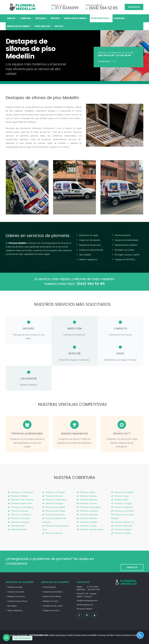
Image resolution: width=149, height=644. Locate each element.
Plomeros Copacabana (89, 507)
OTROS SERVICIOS (42, 26)
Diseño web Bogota (58, 635)
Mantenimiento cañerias (126, 245)
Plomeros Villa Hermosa (21, 500)
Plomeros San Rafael (54, 507)
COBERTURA (25, 18)
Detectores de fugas (89, 235)
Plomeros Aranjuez (121, 529)
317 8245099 (67, 8)
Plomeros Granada (87, 518)
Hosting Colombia (106, 635)
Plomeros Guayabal (18, 522)
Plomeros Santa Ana (53, 514)
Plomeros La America (19, 514)
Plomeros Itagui (120, 496)
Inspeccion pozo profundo (91, 250)
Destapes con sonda (124, 250)
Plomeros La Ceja (86, 526)
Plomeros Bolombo (87, 500)
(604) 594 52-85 (103, 8)
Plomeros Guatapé (87, 522)
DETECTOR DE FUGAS (100, 18)
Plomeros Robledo (18, 496)
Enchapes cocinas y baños (127, 255)
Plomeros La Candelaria (20, 507)
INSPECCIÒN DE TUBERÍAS (75, 18)
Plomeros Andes (86, 492)
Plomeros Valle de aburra (90, 529)
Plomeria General (123, 235)
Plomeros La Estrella (122, 511)
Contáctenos (104, 61)
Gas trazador (85, 255)
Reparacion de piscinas (90, 245)
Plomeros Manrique (122, 526)
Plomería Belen (16, 526)
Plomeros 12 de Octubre (21, 492)
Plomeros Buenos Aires (20, 503)
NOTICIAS (59, 26)
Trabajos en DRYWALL (125, 259)
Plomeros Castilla (121, 533)
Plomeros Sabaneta (122, 507)
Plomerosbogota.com (85, 605)
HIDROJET (11, 18)
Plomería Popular (17, 529)
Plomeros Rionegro (53, 503)
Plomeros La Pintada (53, 492)
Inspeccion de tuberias (90, 240)
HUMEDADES (119, 18)
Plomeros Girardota (87, 514)
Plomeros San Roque (54, 511)
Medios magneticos (88, 259)
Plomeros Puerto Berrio (55, 500)
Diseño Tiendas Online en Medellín (82, 635)
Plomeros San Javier (19, 518)
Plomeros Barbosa (87, 496)
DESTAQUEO (41, 18)
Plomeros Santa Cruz (123, 522)
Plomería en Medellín (85, 609)
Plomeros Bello (120, 500)
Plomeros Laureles (18, 511)
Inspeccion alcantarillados (127, 240)
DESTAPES (55, 18)
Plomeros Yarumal (52, 533)
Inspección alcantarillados (53, 592)
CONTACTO (132, 561)
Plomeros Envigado (122, 503)
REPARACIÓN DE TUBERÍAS (18, 26)
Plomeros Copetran (87, 511)
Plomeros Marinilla (52, 496)
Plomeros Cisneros (87, 503)
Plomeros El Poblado (122, 492)
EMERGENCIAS (134, 7)
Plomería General (49, 587)
